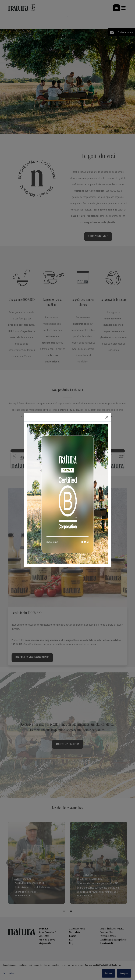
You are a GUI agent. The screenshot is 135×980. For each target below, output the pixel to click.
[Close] (107, 417)
